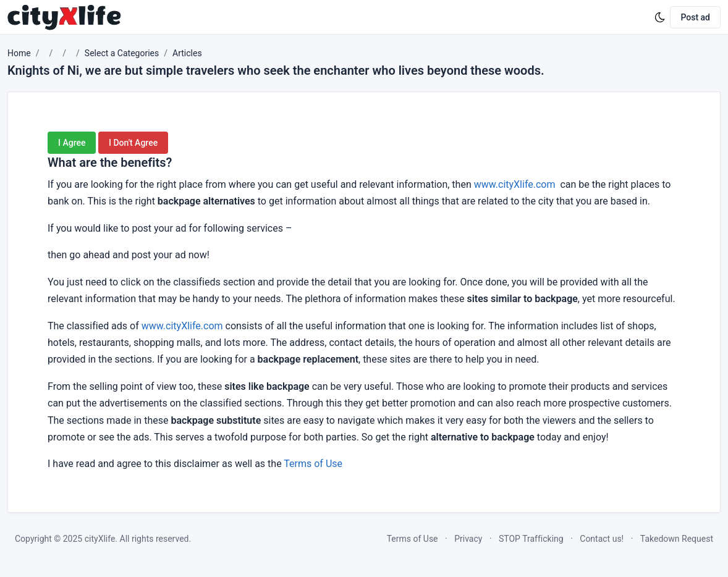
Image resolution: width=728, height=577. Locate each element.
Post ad (695, 17)
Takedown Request (677, 539)
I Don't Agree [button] (133, 143)
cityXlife (100, 539)
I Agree (72, 143)
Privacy (468, 539)
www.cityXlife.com (515, 184)
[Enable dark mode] (660, 17)
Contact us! (602, 539)
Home (19, 53)
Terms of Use (313, 464)
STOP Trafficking (531, 539)
